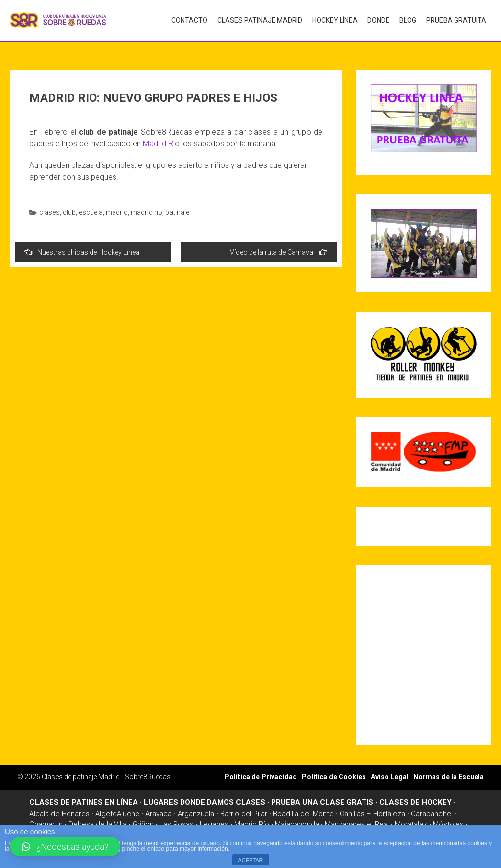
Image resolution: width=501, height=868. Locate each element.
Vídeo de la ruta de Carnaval (279, 249)
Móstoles (448, 822)
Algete (106, 811)
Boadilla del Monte (303, 811)
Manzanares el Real (357, 822)
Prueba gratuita (456, 20)
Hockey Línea (335, 20)
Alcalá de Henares (59, 811)
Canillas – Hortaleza (372, 811)
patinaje (177, 210)
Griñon (143, 822)
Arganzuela (196, 811)
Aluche (128, 811)
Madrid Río (252, 822)
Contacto (189, 20)
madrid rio (147, 210)
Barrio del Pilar (244, 811)
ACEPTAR (250, 860)
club (69, 210)
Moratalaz (411, 822)
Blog (408, 20)
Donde (378, 20)
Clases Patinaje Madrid (260, 20)
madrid (117, 210)
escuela (91, 210)
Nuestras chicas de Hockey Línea (82, 249)
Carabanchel (432, 811)
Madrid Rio (161, 141)
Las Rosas (177, 822)
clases (49, 210)
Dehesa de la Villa (98, 822)
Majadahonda (297, 822)
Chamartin (46, 822)
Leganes (214, 822)
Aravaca (159, 811)
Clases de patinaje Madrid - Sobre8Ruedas (106, 774)
